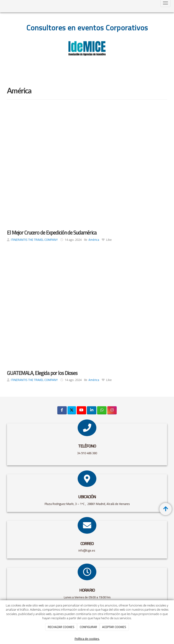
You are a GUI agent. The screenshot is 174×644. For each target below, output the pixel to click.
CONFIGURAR (88, 627)
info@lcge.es (87, 550)
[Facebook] (62, 410)
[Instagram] (112, 410)
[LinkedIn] (92, 410)
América (94, 240)
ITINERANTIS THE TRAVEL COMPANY (34, 240)
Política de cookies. (87, 639)
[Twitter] (72, 410)
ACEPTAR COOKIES (114, 627)
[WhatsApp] (102, 410)
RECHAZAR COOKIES (61, 627)
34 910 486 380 (87, 453)
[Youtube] (81, 410)
